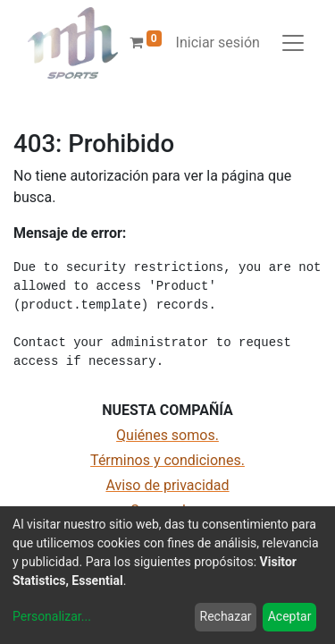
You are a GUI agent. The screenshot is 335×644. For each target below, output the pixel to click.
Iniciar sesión (218, 42)
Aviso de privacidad (167, 485)
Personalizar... (52, 616)
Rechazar (226, 616)
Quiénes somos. (167, 435)
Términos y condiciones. (167, 460)
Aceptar (290, 616)
